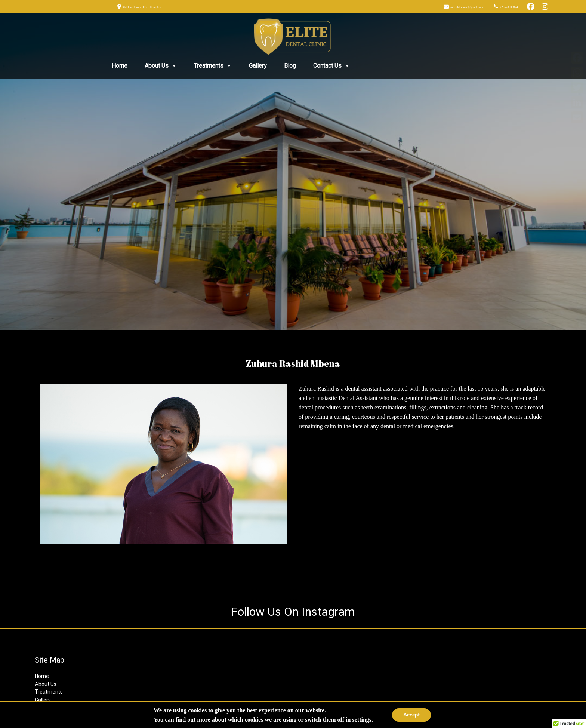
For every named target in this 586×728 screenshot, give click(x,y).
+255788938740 (509, 7)
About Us (161, 66)
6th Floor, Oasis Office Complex (141, 7)
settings (362, 720)
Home (120, 66)
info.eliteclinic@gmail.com (466, 7)
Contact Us (331, 66)
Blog (290, 66)
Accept (411, 715)
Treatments (213, 66)
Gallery (258, 66)
